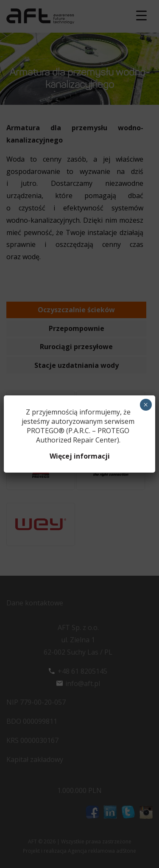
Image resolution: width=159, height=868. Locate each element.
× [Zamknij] (146, 405)
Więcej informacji (80, 456)
